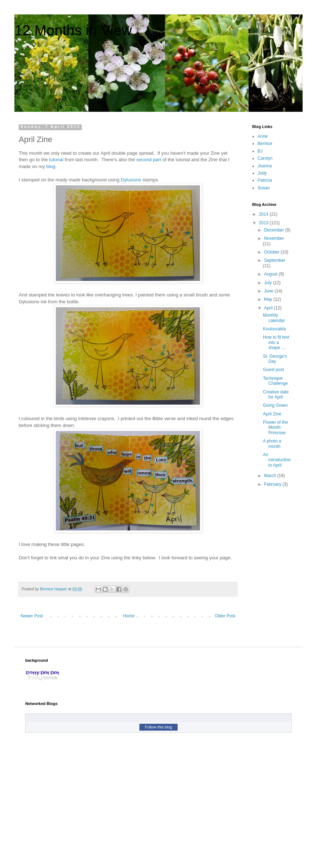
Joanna (265, 166)
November (274, 238)
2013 (264, 223)
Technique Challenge (275, 381)
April (269, 308)
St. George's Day (275, 359)
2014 (264, 214)
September (275, 260)
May (269, 299)
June (269, 291)
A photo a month (272, 444)
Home (129, 616)
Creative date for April (276, 395)
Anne (263, 136)
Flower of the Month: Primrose (275, 428)
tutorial (56, 160)
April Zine (272, 414)
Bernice (265, 144)
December (275, 230)
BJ (260, 151)
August (271, 274)
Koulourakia (274, 329)
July (269, 283)
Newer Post (32, 616)
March (271, 476)
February (273, 484)
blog (51, 166)
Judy (262, 173)
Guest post (273, 370)
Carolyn (265, 158)
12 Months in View (73, 30)
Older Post (225, 616)
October (272, 252)
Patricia (265, 180)
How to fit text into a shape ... (276, 342)
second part (149, 160)
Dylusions (131, 180)
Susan (264, 188)
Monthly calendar (274, 318)
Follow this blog (158, 727)
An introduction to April (277, 460)
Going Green (275, 405)
